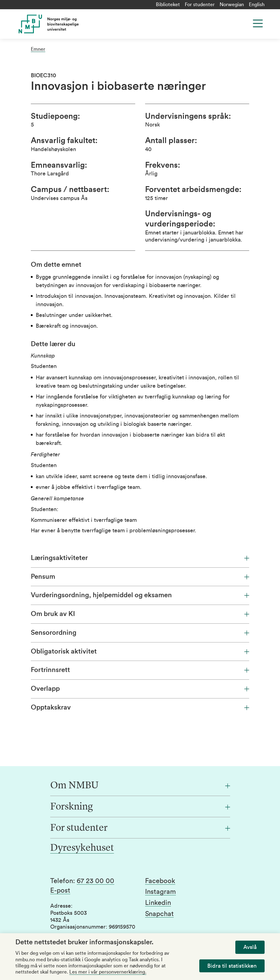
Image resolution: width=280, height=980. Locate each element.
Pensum (140, 577)
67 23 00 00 (95, 881)
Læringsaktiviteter (140, 558)
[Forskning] (140, 807)
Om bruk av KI (140, 614)
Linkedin (158, 903)
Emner (38, 49)
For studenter (200, 5)
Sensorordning (140, 633)
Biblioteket (168, 5)
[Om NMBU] (140, 786)
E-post (60, 890)
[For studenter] (140, 828)
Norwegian (232, 5)
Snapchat (159, 914)
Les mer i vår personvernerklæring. (108, 972)
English (257, 5)
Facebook (160, 881)
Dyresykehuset (82, 848)
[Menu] (258, 23)
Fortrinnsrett (140, 670)
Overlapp (140, 689)
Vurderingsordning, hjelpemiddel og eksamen (140, 595)
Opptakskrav (140, 707)
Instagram (160, 892)
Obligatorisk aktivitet (140, 651)
